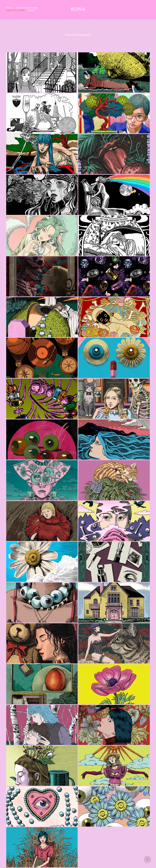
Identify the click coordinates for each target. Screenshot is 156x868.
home (9, 8)
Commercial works (27, 8)
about (32, 10)
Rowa (78, 9)
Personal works (16, 10)
